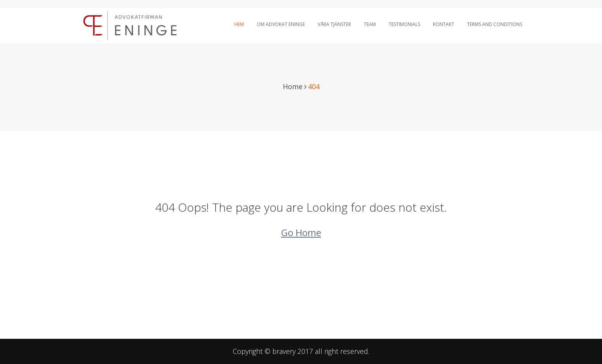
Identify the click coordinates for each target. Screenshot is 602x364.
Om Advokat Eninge (281, 24)
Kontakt (444, 24)
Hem (239, 24)
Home (293, 86)
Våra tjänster (334, 24)
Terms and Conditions (495, 24)
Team (370, 24)
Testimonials (404, 24)
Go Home (301, 232)
